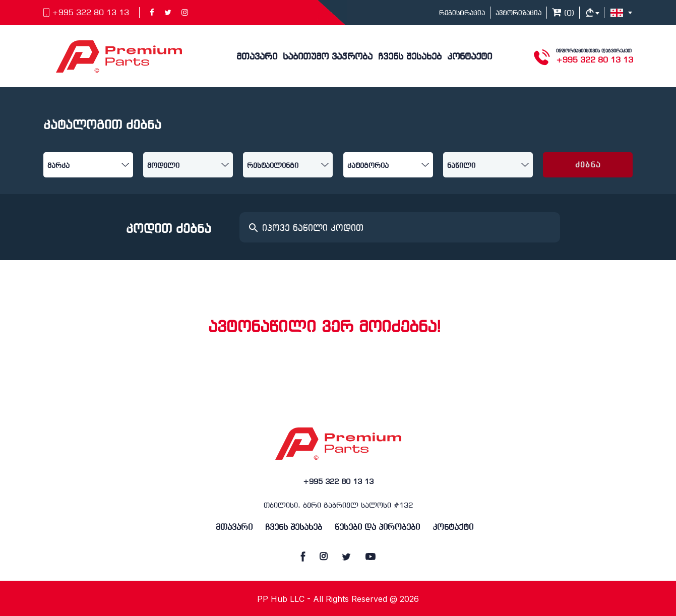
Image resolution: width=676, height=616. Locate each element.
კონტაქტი (470, 57)
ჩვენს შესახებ (410, 57)
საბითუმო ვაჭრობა (328, 57)
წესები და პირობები (377, 528)
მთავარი (257, 57)
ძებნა (588, 165)
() (563, 14)
